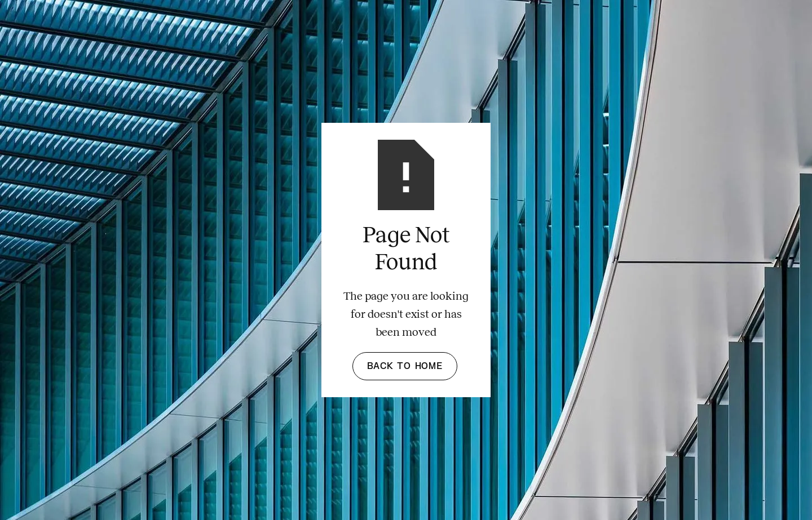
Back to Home (405, 366)
